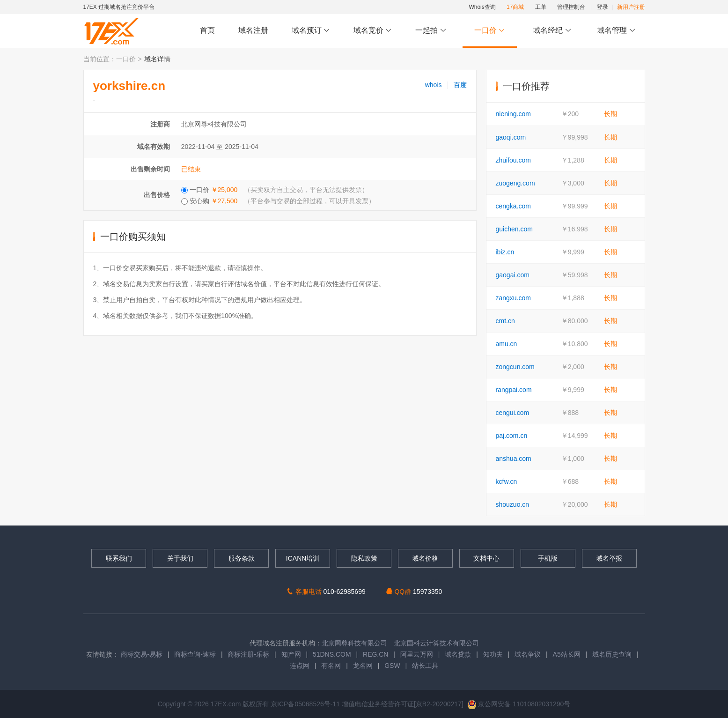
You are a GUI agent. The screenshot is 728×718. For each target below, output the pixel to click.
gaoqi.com (511, 137)
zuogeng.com (515, 183)
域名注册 (253, 30)
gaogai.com (513, 275)
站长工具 (425, 666)
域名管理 (616, 31)
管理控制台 (571, 7)
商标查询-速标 (196, 654)
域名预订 (311, 31)
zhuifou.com (513, 160)
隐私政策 (364, 558)
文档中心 (486, 558)
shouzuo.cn (513, 504)
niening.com (514, 114)
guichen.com (514, 229)
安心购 (278, 201)
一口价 (489, 31)
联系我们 (119, 558)
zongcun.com (515, 367)
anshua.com (514, 459)
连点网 (300, 666)
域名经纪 (552, 31)
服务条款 (242, 558)
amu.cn (507, 344)
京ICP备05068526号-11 (306, 704)
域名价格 (425, 558)
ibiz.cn (505, 252)
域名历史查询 (612, 654)
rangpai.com (514, 390)
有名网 (331, 666)
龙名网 (363, 666)
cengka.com (513, 206)
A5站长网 (567, 654)
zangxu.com (513, 298)
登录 (603, 7)
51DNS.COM (332, 654)
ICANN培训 (303, 558)
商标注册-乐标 (248, 654)
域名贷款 (458, 654)
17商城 (515, 7)
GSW (392, 666)
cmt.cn (505, 321)
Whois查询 (482, 7)
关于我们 (180, 558)
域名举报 (609, 558)
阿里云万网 (417, 654)
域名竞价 (373, 31)
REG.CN (375, 654)
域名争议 (529, 654)
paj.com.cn (512, 436)
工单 (541, 7)
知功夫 (493, 654)
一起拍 (432, 31)
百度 (460, 85)
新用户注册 (631, 7)
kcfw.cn (507, 481)
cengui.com (513, 413)
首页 (207, 30)
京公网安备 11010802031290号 (519, 704)
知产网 (291, 654)
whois (434, 85)
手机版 (548, 558)
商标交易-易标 (142, 654)
